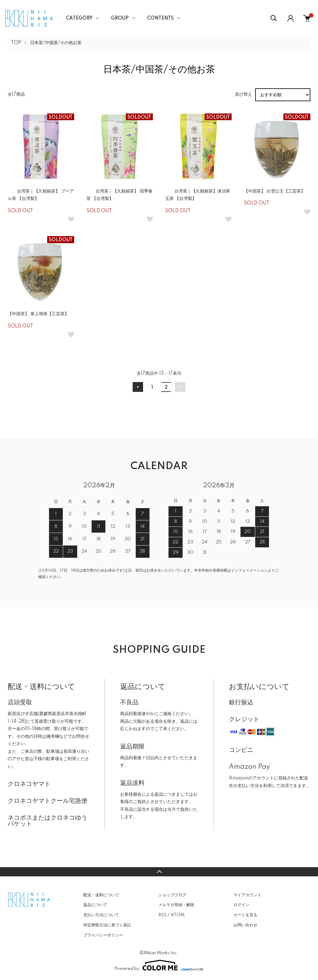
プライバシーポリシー (103, 935)
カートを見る (245, 915)
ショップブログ (172, 895)
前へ (138, 387)
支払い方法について (101, 915)
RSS (163, 915)
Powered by (159, 965)
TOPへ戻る (159, 872)
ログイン (241, 905)
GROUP (120, 18)
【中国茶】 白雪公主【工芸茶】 (274, 191)
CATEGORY (79, 18)
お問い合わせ (245, 925)
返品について (95, 905)
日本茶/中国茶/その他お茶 (56, 43)
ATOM (178, 915)
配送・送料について (101, 895)
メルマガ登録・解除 (176, 905)
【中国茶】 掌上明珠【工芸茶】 (38, 314)
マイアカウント (247, 895)
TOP (16, 43)
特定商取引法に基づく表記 (107, 925)
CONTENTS (160, 18)
